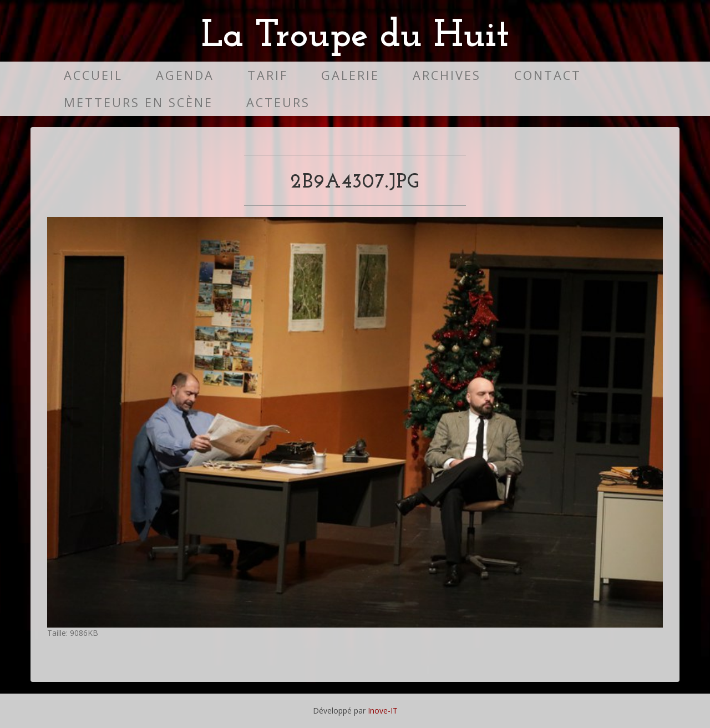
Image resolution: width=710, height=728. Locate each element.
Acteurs (278, 102)
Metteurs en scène (138, 102)
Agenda (185, 75)
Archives (447, 75)
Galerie (350, 75)
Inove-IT (383, 711)
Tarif (268, 75)
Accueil (93, 75)
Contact (548, 75)
